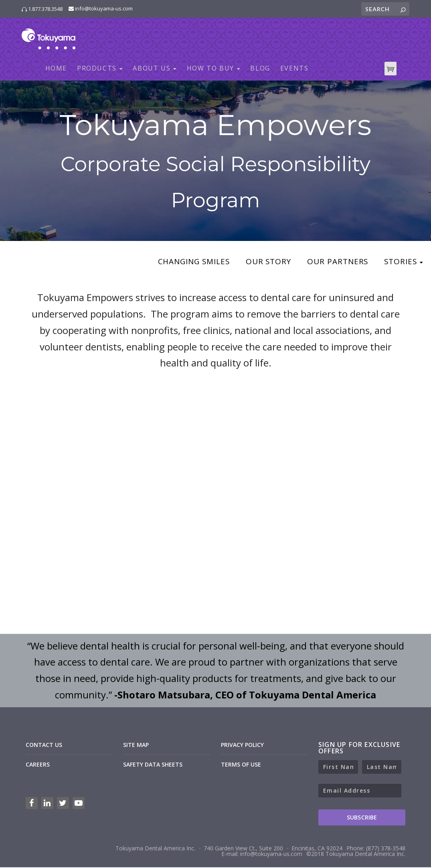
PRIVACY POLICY (242, 746)
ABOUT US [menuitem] (152, 69)
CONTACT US (44, 746)
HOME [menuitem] (56, 69)
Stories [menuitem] (400, 263)
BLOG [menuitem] (260, 69)
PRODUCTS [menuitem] (97, 69)
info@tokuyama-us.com (101, 8)
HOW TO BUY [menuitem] (210, 69)
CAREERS (38, 765)
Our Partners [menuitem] (335, 263)
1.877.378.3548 (42, 9)
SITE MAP (136, 746)
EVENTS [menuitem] (294, 69)
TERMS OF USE (241, 765)
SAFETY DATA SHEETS (153, 765)
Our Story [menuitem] (263, 263)
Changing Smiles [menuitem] (185, 263)
